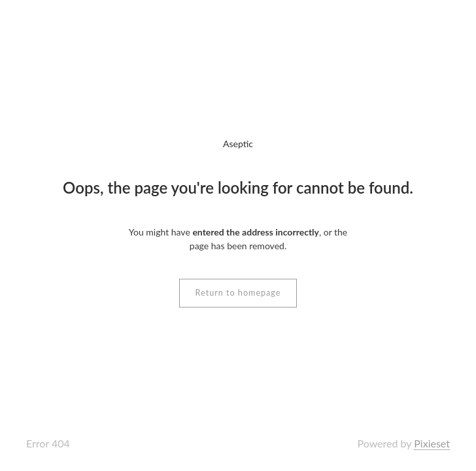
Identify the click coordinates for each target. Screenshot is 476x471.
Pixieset (432, 443)
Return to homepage (238, 293)
